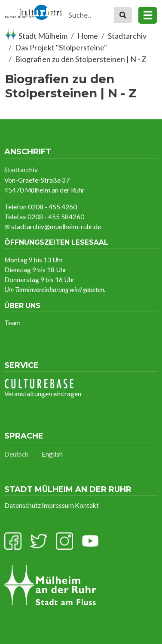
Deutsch (16, 454)
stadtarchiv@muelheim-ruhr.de (56, 227)
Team (12, 323)
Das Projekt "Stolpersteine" (61, 47)
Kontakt (87, 505)
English (52, 454)
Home (88, 36)
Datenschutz (23, 505)
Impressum (58, 505)
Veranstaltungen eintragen (43, 388)
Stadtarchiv (127, 36)
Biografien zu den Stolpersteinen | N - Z (81, 59)
